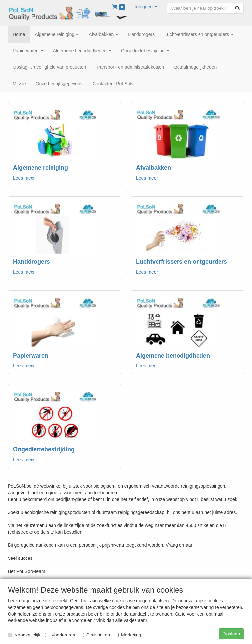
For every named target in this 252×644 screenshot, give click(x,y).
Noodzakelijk (24, 635)
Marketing (128, 635)
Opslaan (231, 634)
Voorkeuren (60, 635)
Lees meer (24, 178)
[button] (146, 7)
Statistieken (95, 635)
